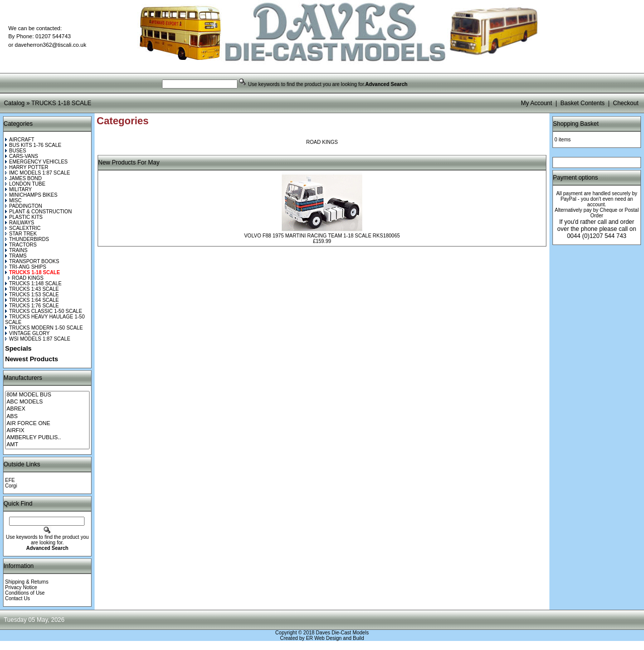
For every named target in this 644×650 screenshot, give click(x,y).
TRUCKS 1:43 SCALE (32, 289)
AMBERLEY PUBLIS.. (47, 438)
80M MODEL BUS (47, 395)
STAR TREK (21, 234)
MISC (13, 200)
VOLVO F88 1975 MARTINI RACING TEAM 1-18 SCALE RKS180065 (322, 236)
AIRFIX (47, 431)
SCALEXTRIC (23, 228)
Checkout (626, 103)
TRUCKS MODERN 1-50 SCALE (44, 328)
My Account (536, 103)
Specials (18, 348)
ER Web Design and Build (335, 638)
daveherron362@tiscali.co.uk (50, 45)
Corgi (11, 486)
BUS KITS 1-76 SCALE (33, 145)
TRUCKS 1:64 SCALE (32, 300)
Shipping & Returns (27, 582)
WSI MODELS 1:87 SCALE (38, 339)
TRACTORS (21, 245)
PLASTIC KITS (24, 217)
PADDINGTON (24, 206)
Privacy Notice (21, 587)
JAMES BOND (23, 178)
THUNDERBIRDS (27, 239)
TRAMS (16, 256)
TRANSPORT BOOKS (32, 261)
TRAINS (16, 250)
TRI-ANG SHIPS (26, 267)
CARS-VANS (22, 156)
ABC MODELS (47, 402)
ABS (47, 417)
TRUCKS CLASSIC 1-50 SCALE (44, 311)
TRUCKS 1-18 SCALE (61, 103)
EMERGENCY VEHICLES (36, 162)
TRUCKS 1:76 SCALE (32, 306)
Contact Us (17, 598)
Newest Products (31, 359)
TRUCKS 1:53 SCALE (32, 295)
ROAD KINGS (26, 278)
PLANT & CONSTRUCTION (38, 212)
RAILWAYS (20, 223)
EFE (10, 480)
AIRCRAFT (20, 140)
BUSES (16, 151)
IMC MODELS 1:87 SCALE (37, 173)
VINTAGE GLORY (27, 333)
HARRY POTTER (27, 167)
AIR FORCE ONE (47, 424)
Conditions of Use (25, 593)
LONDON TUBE (25, 184)
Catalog (14, 103)
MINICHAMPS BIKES (31, 195)
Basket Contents (583, 103)
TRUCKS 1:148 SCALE (33, 283)
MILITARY (18, 189)
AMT (47, 445)
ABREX (47, 409)
